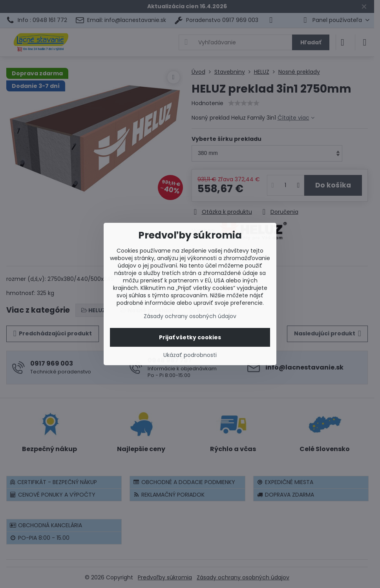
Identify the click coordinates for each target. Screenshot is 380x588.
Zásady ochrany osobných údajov (190, 316)
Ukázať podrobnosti (190, 355)
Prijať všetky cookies (190, 337)
